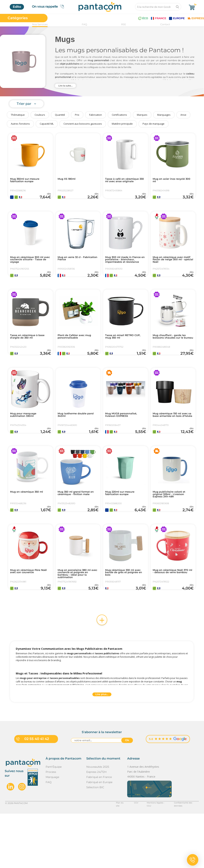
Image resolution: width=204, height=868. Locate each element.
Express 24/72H (96, 826)
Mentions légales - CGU (148, 857)
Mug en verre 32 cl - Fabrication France (73, 268)
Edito (17, 7)
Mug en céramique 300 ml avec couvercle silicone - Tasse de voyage (30, 270)
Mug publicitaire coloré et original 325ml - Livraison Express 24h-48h (173, 532)
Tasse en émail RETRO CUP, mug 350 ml (123, 356)
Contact (165, 24)
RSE (124, 24)
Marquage (52, 831)
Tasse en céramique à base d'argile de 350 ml (28, 356)
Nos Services (40, 24)
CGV (127, 857)
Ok (127, 795)
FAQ (84, 24)
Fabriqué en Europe (99, 836)
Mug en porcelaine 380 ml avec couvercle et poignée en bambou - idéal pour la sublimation (77, 621)
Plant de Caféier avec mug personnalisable (75, 356)
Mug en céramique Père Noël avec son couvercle (29, 618)
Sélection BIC (95, 841)
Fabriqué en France (99, 831)
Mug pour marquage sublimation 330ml (27, 443)
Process (51, 826)
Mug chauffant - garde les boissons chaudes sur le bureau (173, 357)
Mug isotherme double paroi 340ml (76, 443)
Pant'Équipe (54, 821)
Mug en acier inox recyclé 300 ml (173, 181)
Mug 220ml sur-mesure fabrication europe (123, 531)
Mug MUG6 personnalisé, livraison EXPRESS (125, 443)
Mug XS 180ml (69, 180)
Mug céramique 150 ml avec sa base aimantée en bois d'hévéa (173, 445)
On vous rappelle (49, 7)
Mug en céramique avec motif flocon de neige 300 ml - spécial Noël (173, 270)
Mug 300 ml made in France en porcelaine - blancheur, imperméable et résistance (125, 271)
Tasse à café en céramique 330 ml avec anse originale (123, 183)
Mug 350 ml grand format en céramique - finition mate (78, 532)
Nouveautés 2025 (98, 821)
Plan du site (112, 857)
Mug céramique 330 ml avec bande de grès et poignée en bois (123, 620)
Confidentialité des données (183, 857)
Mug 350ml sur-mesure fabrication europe (28, 181)
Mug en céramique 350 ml (28, 531)
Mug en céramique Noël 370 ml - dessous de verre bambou (173, 620)
